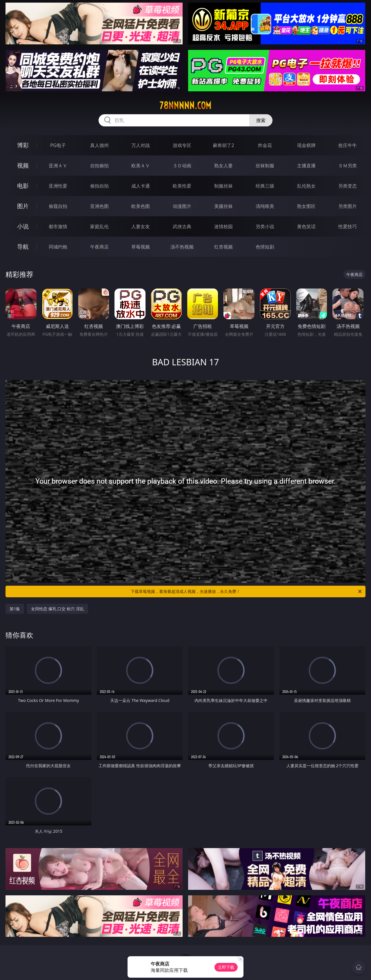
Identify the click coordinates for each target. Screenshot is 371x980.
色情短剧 (265, 247)
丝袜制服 (265, 166)
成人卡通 (141, 186)
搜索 (261, 120)
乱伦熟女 (306, 186)
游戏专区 (182, 145)
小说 (23, 226)
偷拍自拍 (99, 186)
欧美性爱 (182, 186)
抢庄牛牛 (348, 145)
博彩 (23, 145)
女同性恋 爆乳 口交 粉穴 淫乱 (58, 609)
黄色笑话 (306, 226)
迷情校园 (223, 226)
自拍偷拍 (99, 166)
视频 (23, 165)
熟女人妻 (223, 166)
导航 (23, 247)
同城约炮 (58, 247)
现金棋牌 (306, 145)
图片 (23, 206)
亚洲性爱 (58, 186)
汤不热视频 (182, 247)
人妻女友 (141, 226)
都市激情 (58, 226)
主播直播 (306, 166)
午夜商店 (99, 247)
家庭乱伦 (99, 226)
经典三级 (265, 186)
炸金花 (265, 145)
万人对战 (141, 145)
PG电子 (58, 145)
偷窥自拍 (58, 206)
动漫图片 (182, 206)
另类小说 (265, 226)
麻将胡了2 (223, 145)
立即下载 (226, 967)
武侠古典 (182, 226)
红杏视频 (223, 247)
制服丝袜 (223, 186)
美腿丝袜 (223, 206)
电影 (23, 186)
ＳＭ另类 (348, 166)
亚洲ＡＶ (58, 166)
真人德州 (99, 145)
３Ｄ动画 (182, 166)
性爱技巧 (348, 226)
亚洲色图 (99, 206)
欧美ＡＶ (141, 166)
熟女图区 (306, 206)
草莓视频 (141, 247)
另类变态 (348, 186)
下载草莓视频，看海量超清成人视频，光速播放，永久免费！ (247, 591)
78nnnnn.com (185, 106)
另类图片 (348, 206)
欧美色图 (141, 206)
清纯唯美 (265, 206)
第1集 (15, 609)
